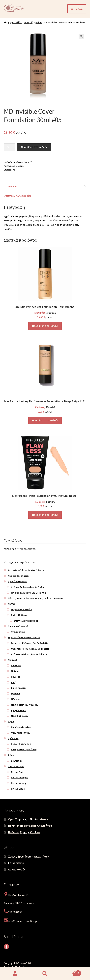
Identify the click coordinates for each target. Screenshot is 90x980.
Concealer (16, 665)
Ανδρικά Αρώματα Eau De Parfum (28, 587)
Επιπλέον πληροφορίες (17, 196)
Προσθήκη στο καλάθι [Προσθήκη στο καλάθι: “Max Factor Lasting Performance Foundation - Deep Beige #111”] (45, 420)
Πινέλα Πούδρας (19, 778)
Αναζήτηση (45, 974)
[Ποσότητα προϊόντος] (9, 147)
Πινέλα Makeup (19, 783)
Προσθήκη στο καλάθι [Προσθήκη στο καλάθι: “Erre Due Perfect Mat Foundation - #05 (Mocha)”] (45, 326)
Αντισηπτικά (18, 632)
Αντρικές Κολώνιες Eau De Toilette (26, 570)
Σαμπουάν (16, 761)
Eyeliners (16, 693)
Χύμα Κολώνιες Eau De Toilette (24, 637)
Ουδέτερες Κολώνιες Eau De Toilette (30, 649)
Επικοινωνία (16, 863)
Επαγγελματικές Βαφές (26, 621)
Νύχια (11, 721)
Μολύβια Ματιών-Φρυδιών (25, 705)
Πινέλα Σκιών (18, 789)
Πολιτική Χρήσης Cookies (24, 832)
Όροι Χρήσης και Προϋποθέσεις (28, 819)
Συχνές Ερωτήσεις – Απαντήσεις (29, 856)
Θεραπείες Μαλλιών (21, 609)
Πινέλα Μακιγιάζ (16, 766)
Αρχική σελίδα (15, 22)
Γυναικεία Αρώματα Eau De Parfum (29, 593)
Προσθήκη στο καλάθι (34, 147)
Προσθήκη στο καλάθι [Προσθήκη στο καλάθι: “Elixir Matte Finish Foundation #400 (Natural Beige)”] (45, 515)
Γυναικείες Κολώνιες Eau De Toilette (30, 643)
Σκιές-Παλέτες (19, 688)
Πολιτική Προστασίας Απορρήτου (30, 826)
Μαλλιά (12, 604)
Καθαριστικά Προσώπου (24, 749)
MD (14, 170)
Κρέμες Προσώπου (21, 744)
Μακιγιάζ (29, 22)
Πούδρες (16, 677)
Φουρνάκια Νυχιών (21, 733)
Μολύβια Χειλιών (20, 716)
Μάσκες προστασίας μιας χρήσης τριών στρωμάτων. (36, 598)
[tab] (45, 186)
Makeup (39, 22)
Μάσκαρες (16, 699)
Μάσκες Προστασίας (19, 576)
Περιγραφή (10, 186)
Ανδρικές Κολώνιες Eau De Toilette (29, 654)
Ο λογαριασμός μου (15, 974)
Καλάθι (71, 972)
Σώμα (11, 755)
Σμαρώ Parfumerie (18, 581)
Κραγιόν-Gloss (19, 710)
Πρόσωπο (13, 738)
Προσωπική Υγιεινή (18, 626)
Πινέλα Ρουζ (17, 772)
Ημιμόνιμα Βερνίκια (21, 727)
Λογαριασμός (17, 869)
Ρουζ (14, 682)
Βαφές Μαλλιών (19, 615)
